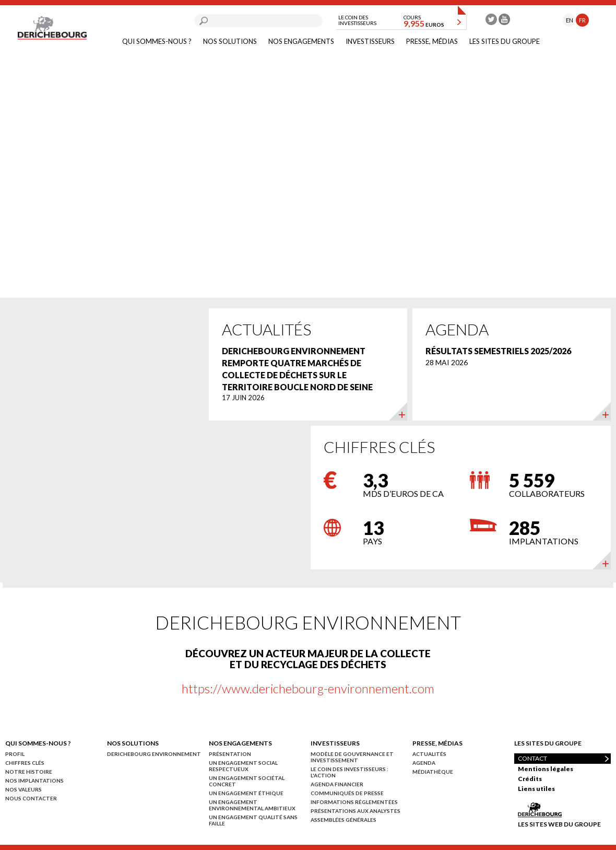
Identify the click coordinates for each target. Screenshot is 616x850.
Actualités (429, 754)
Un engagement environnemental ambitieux (252, 805)
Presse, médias (432, 41)
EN (570, 20)
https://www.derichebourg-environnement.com (308, 688)
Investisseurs (370, 41)
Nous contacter (31, 798)
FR (582, 20)
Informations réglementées (354, 802)
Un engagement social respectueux (243, 766)
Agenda (424, 763)
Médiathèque (433, 772)
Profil (15, 754)
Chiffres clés (25, 763)
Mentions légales (546, 769)
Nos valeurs (23, 789)
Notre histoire (29, 772)
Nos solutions (230, 41)
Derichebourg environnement (154, 754)
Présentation (230, 754)
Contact (532, 758)
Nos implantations (34, 781)
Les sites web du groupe (559, 824)
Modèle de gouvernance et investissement (352, 757)
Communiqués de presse (347, 793)
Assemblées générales (343, 820)
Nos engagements (301, 41)
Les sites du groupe (505, 41)
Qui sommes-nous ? (157, 41)
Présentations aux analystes (356, 811)
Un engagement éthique (246, 793)
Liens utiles (536, 789)
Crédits (530, 779)
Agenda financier (337, 784)
